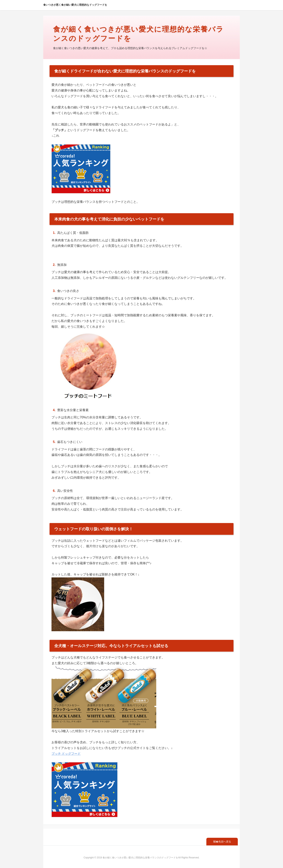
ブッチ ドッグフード (66, 754)
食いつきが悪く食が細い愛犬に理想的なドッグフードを (75, 5)
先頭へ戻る (225, 842)
